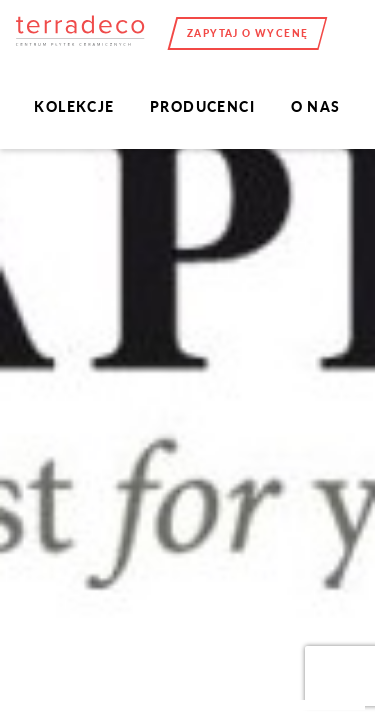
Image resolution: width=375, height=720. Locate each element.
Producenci (202, 106)
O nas (316, 106)
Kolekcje (74, 106)
